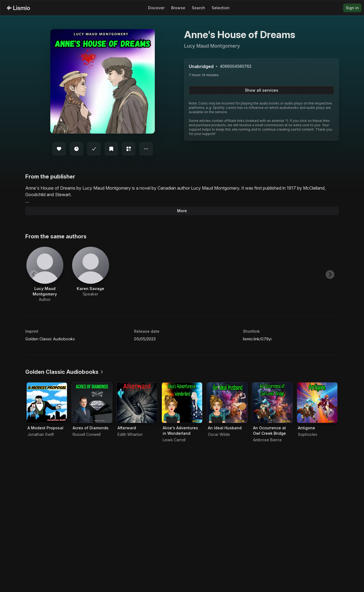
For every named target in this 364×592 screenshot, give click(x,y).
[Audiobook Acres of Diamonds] (92, 403)
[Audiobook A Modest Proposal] (47, 403)
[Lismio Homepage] (18, 8)
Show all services (262, 90)
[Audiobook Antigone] (317, 403)
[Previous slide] (34, 275)
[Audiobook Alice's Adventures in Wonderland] (182, 403)
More (182, 211)
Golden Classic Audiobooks (50, 339)
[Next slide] (330, 275)
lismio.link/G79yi (257, 339)
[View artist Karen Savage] (91, 272)
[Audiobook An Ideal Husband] (227, 403)
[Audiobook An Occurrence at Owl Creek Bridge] (272, 403)
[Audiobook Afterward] (137, 403)
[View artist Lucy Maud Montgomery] (45, 275)
